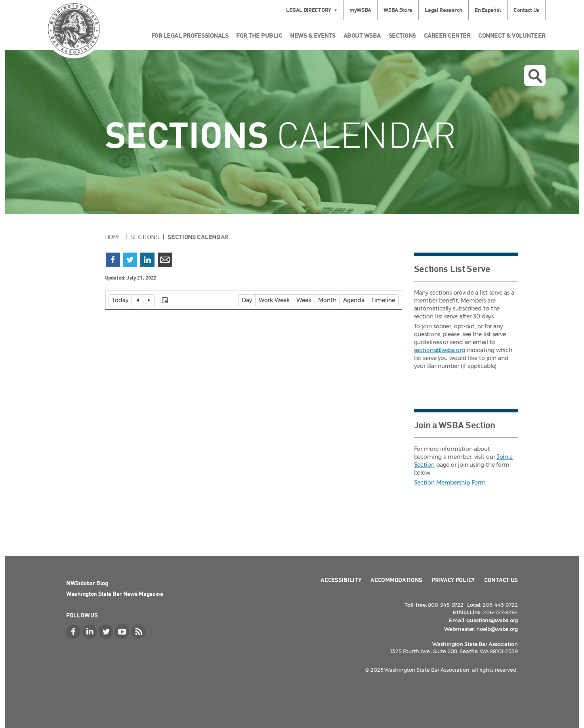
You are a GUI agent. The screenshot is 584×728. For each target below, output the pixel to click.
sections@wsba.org (440, 350)
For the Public (259, 35)
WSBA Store (398, 10)
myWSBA (360, 10)
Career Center (447, 35)
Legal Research (444, 10)
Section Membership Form (450, 483)
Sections (402, 35)
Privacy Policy (453, 580)
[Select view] (212, 300)
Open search (535, 76)
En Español (488, 10)
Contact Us (526, 10)
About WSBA (362, 35)
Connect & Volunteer (512, 35)
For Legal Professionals (190, 35)
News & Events (313, 35)
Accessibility (341, 580)
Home (114, 237)
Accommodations (396, 580)
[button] (120, 300)
